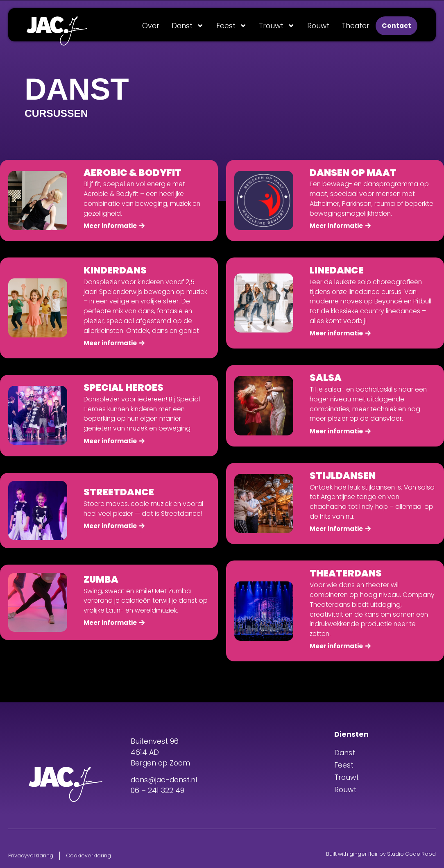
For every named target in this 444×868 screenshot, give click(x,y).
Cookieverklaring (88, 855)
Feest (232, 26)
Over (151, 26)
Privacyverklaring (31, 855)
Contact (396, 26)
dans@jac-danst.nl (164, 780)
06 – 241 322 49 (157, 791)
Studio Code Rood (411, 854)
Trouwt (277, 26)
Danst (188, 26)
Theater (356, 26)
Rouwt (318, 26)
